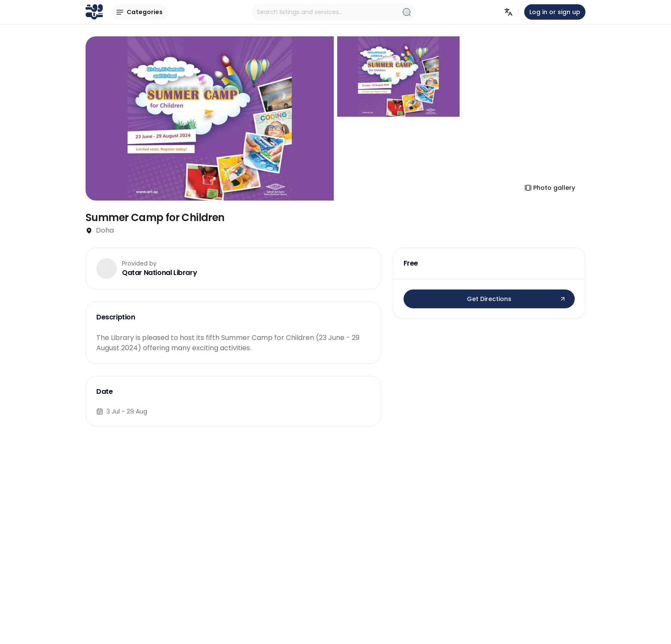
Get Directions (517, 299)
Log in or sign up (555, 12)
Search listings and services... (334, 12)
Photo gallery (550, 188)
